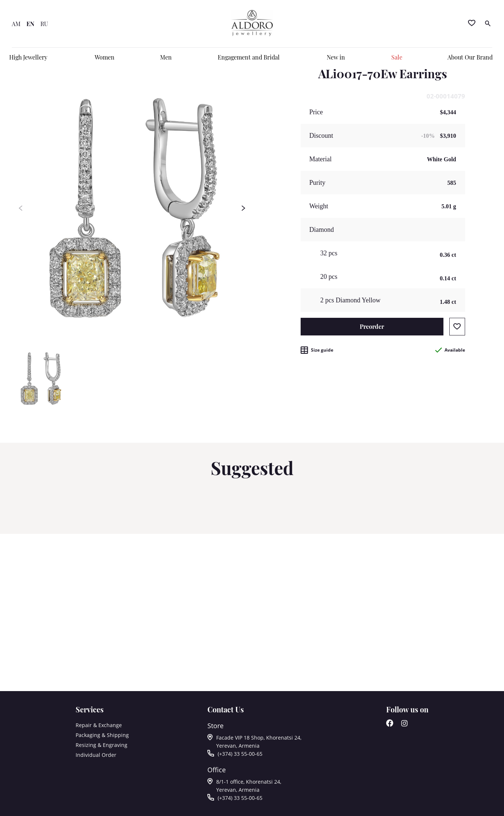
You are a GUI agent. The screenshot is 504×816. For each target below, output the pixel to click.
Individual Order (96, 755)
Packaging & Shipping (102, 735)
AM (16, 24)
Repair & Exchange (99, 725)
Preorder (372, 326)
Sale (397, 57)
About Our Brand (470, 57)
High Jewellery (28, 57)
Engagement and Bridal (249, 57)
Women (105, 57)
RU (44, 24)
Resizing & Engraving (101, 745)
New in (336, 57)
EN (30, 24)
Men (166, 57)
